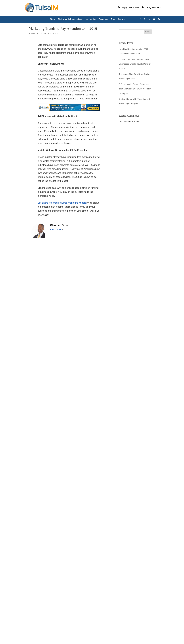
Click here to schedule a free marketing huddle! (62, 203)
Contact (121, 19)
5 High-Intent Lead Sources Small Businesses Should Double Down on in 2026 (135, 64)
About (53, 19)
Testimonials (90, 19)
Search (148, 32)
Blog (113, 19)
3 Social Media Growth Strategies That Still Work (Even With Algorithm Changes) (135, 89)
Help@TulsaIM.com (130, 8)
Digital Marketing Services (70, 19)
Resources (104, 19)
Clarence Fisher (39, 33)
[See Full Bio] (62, 230)
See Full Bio (56, 230)
